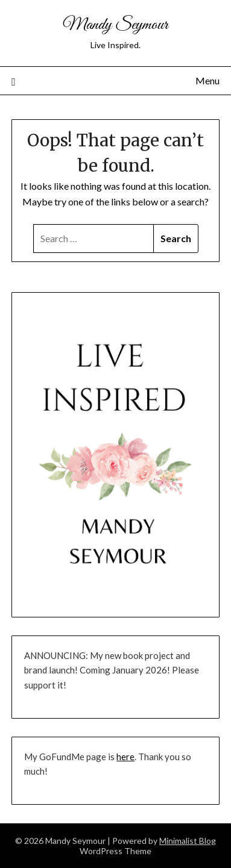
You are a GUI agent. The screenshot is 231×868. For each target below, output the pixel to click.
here (125, 757)
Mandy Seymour (115, 25)
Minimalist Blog (188, 841)
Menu (207, 80)
